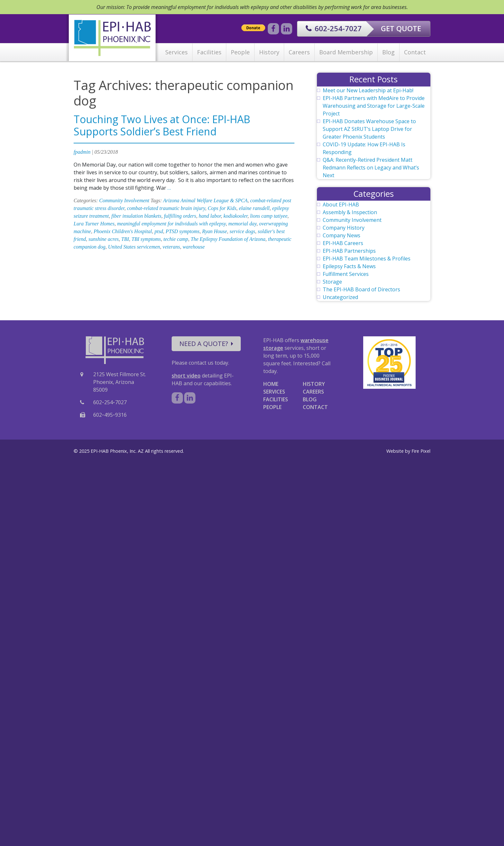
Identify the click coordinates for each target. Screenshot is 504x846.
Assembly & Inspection (350, 212)
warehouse (194, 247)
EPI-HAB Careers (343, 243)
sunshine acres (104, 239)
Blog (388, 52)
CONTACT (315, 407)
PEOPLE (272, 407)
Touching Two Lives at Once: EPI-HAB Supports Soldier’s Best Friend (162, 125)
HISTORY (314, 384)
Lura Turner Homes (94, 224)
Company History (344, 228)
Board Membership (346, 52)
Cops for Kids (222, 208)
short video (186, 376)
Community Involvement (124, 200)
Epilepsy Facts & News (349, 266)
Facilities (209, 52)
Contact (415, 52)
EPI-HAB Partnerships (349, 251)
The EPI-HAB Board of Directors (361, 289)
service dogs (242, 231)
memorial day (242, 224)
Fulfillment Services (346, 274)
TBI (125, 239)
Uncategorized (340, 297)
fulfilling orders (180, 216)
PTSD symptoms (182, 231)
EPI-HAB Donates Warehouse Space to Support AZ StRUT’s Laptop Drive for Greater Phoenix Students (369, 129)
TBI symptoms (146, 239)
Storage (332, 282)
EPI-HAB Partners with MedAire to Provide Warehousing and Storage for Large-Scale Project (374, 106)
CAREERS (313, 392)
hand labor (210, 216)
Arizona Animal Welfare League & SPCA (205, 200)
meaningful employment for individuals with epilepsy (171, 224)
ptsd (159, 231)
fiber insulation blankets (136, 216)
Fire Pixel (421, 451)
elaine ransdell (254, 208)
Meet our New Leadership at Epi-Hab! (368, 90)
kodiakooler (235, 216)
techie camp (176, 239)
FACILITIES (276, 399)
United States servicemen (134, 247)
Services (176, 52)
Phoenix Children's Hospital (123, 231)
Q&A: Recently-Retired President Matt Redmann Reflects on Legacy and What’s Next (371, 168)
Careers (299, 52)
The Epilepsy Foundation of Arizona (228, 239)
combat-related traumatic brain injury (166, 208)
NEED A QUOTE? (206, 344)
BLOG (310, 399)
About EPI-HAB (341, 205)
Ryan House (215, 231)
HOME (271, 384)
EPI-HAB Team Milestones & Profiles (367, 259)
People (240, 52)
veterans (171, 247)
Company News (342, 235)
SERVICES (274, 392)
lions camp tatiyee (269, 216)
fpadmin (82, 152)
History (269, 52)
